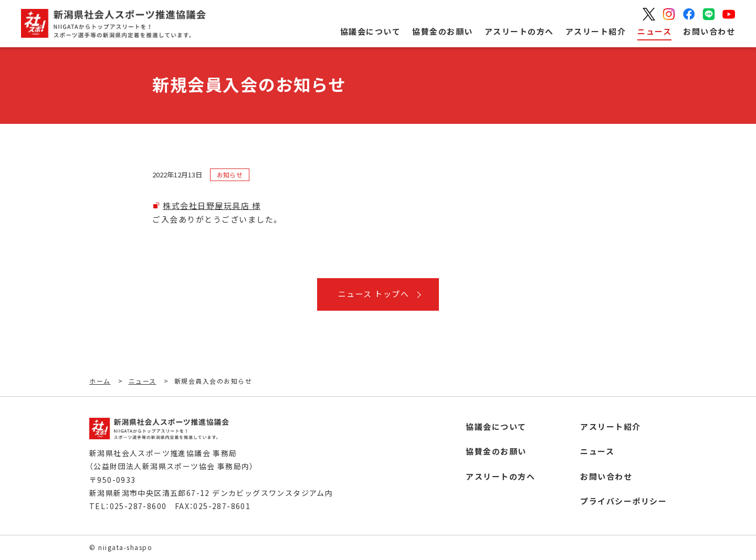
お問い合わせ (709, 31)
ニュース (654, 31)
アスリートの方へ (519, 31)
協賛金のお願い (443, 31)
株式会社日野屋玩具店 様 (212, 205)
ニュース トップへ (374, 294)
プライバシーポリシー (623, 501)
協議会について (371, 31)
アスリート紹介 (596, 31)
